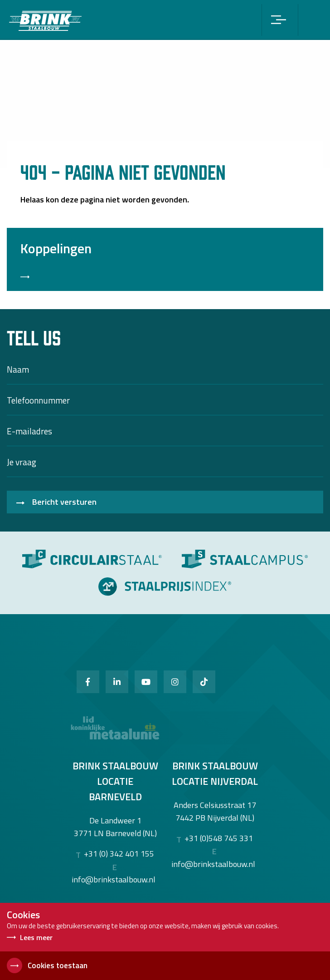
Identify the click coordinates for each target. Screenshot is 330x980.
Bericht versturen (64, 502)
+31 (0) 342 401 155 (119, 854)
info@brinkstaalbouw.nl (114, 879)
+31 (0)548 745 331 (219, 838)
